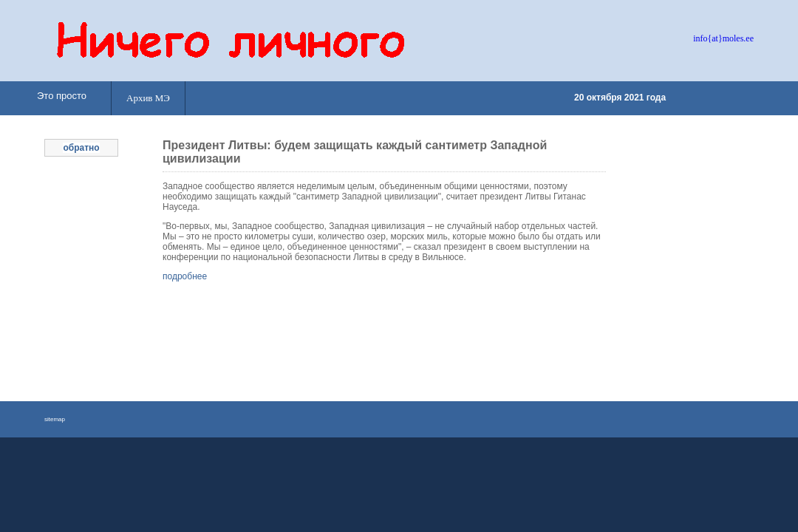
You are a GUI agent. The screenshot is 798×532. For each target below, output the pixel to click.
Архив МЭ (148, 98)
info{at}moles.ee (723, 38)
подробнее (185, 276)
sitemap (55, 419)
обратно (81, 148)
